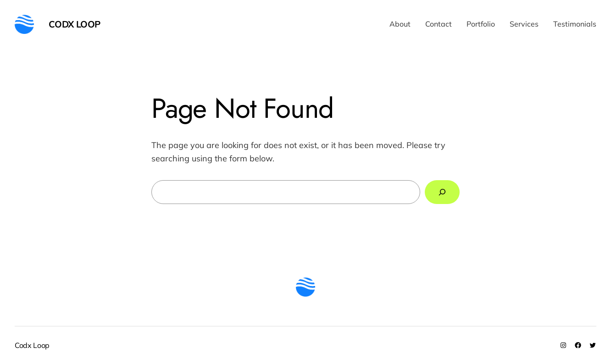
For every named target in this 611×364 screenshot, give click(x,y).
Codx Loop (75, 24)
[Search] (442, 192)
